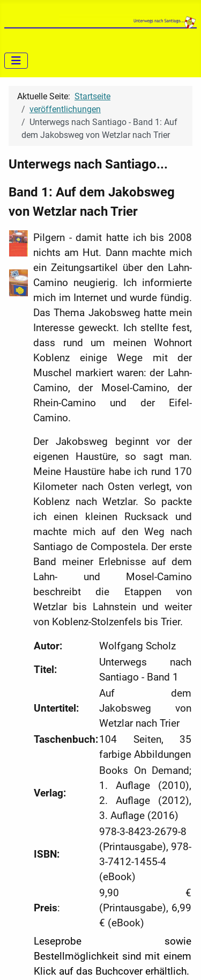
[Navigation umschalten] (16, 61)
